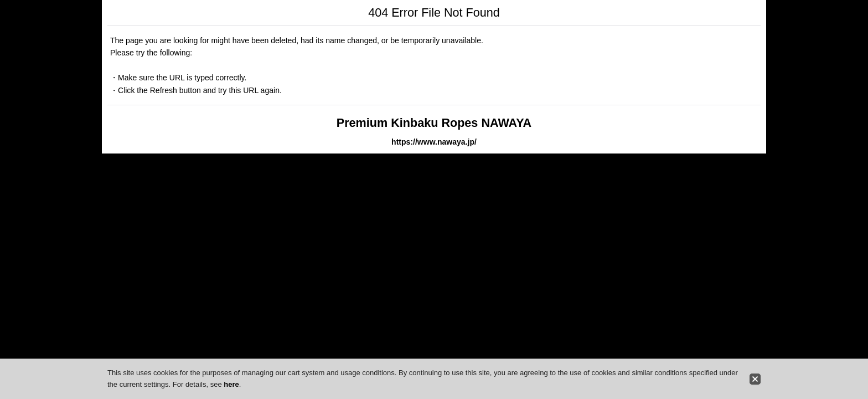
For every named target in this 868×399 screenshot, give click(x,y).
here (231, 384)
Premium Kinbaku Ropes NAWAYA (434, 123)
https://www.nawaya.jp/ (434, 142)
